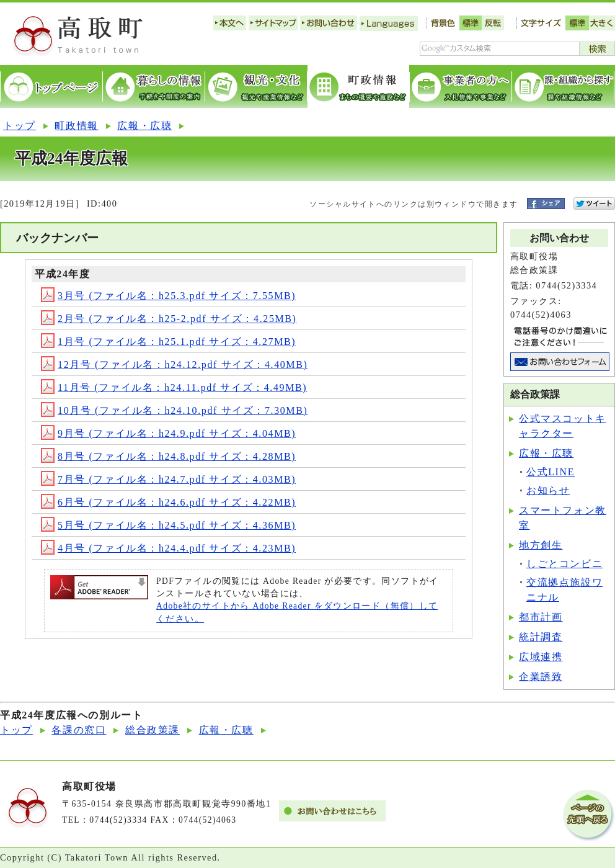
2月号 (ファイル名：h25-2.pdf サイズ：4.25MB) (169, 319)
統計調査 (541, 637)
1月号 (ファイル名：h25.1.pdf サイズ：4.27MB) (168, 342)
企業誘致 (541, 677)
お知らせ (548, 490)
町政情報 (76, 126)
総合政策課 (153, 730)
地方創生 (541, 545)
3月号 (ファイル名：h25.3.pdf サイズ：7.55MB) (168, 296)
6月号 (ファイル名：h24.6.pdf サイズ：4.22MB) (168, 502)
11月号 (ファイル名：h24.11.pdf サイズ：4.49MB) (174, 387)
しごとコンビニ (564, 564)
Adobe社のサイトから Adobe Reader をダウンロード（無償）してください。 (297, 612)
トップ (20, 126)
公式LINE (551, 472)
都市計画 (541, 617)
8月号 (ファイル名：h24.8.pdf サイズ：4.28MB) (168, 456)
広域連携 (541, 657)
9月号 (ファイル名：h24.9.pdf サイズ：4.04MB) (168, 433)
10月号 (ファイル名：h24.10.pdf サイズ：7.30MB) (174, 410)
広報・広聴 (144, 126)
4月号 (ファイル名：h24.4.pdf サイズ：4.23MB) (168, 548)
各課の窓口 (79, 730)
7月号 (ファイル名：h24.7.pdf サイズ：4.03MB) (168, 479)
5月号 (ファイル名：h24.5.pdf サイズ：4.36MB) (168, 525)
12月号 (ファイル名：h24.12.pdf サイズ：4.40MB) (174, 365)
